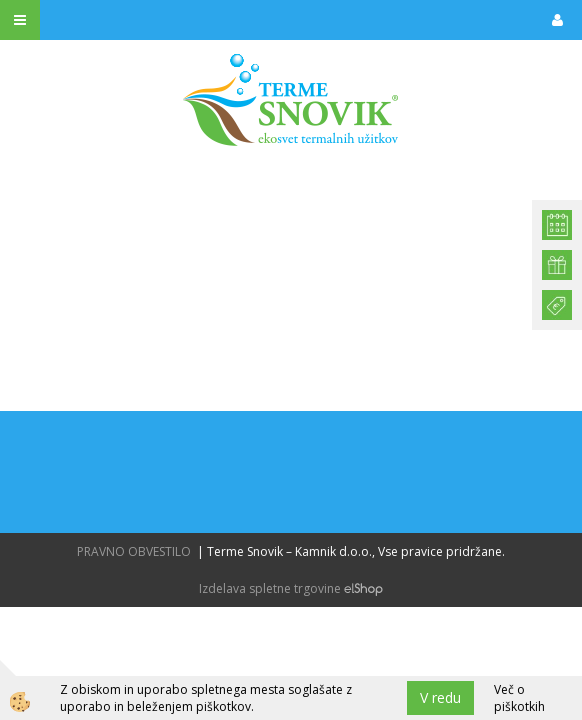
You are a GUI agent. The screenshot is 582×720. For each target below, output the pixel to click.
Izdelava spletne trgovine (270, 588)
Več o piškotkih (519, 698)
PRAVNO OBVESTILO (134, 551)
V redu (440, 697)
